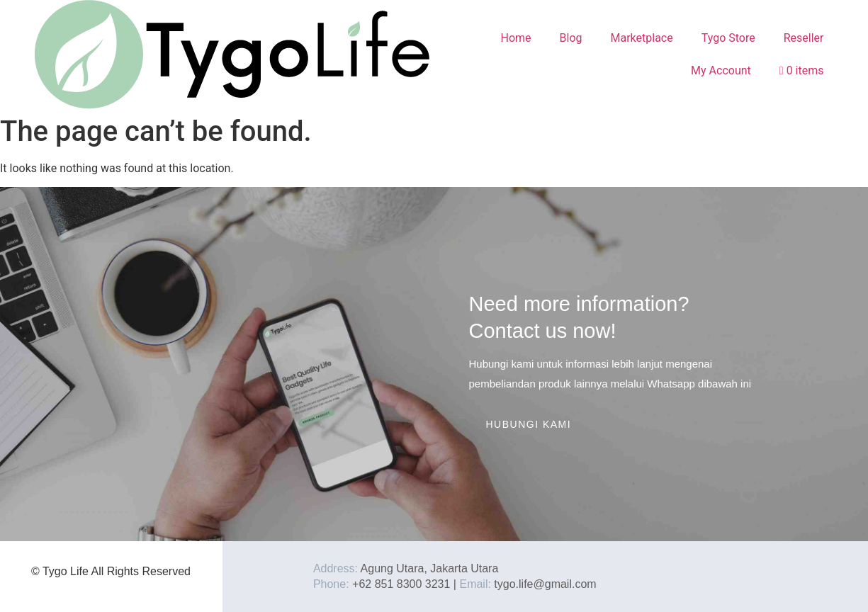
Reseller (804, 38)
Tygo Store (728, 38)
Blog (571, 38)
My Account (721, 70)
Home (515, 38)
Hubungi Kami (529, 424)
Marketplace (642, 38)
